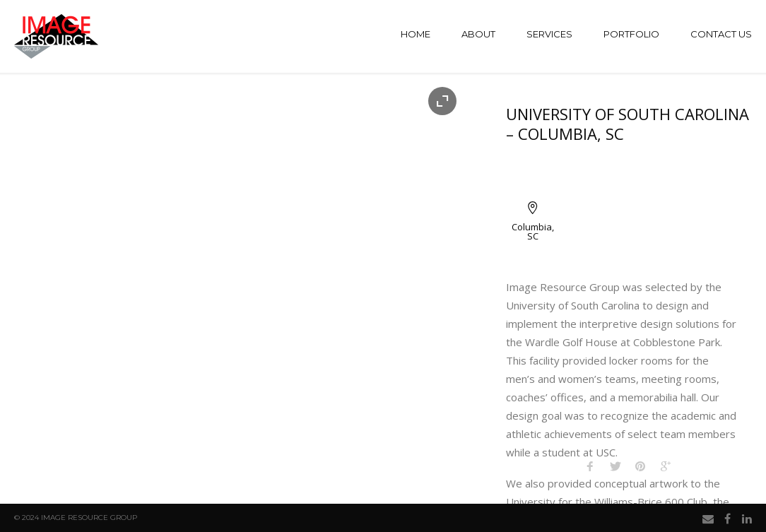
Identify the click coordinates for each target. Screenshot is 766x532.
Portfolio (631, 34)
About (478, 34)
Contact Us (721, 34)
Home (416, 34)
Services (549, 34)
